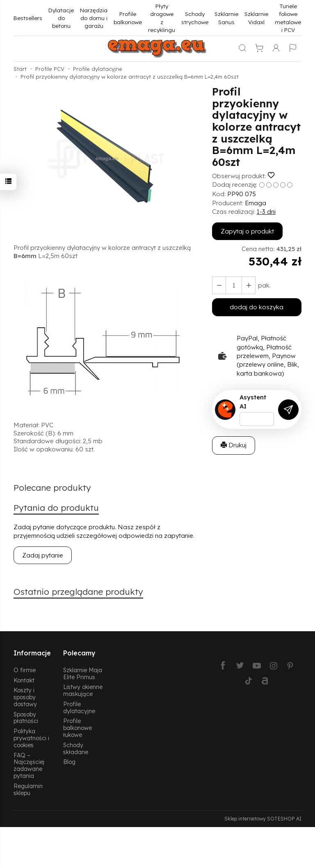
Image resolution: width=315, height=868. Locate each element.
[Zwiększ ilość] (219, 285)
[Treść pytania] (257, 419)
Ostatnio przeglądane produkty (78, 592)
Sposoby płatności (26, 718)
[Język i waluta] (293, 49)
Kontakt (24, 680)
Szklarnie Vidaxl (256, 18)
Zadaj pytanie (43, 555)
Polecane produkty (52, 487)
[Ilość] (234, 285)
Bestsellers (28, 18)
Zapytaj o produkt (247, 231)
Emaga (256, 203)
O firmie (25, 670)
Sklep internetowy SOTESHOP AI (263, 819)
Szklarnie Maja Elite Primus (83, 673)
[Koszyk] (259, 49)
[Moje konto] (276, 49)
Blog (69, 762)
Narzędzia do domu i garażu (94, 18)
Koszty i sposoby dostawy (25, 697)
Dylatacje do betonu (61, 18)
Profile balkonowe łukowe (78, 728)
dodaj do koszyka (257, 307)
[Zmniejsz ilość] (249, 285)
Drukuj (234, 445)
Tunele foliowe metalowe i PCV (288, 18)
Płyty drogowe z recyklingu (162, 18)
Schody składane (76, 748)
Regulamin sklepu (28, 789)
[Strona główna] (157, 49)
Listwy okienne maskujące (83, 690)
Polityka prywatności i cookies (31, 738)
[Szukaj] (242, 49)
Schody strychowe (195, 18)
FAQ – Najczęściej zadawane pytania (29, 765)
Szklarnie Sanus (226, 18)
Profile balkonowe (128, 18)
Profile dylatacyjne (79, 707)
